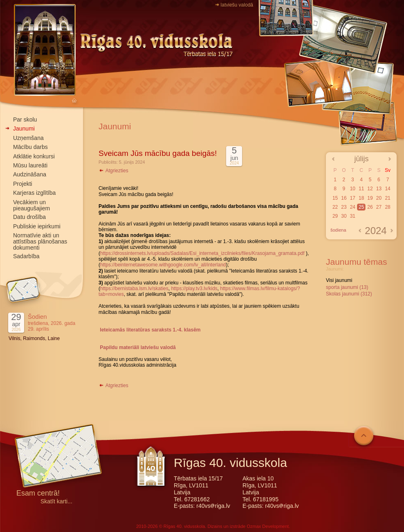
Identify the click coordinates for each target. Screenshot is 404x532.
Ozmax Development (268, 526)
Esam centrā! (38, 494)
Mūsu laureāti (30, 165)
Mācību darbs (30, 147)
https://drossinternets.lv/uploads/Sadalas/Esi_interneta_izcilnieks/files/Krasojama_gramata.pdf (202, 253)
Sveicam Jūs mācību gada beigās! (158, 153)
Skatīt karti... (56, 502)
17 (353, 198)
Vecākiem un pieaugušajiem (31, 205)
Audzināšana (30, 174)
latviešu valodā (237, 5)
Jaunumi (24, 128)
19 (370, 198)
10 (353, 189)
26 (370, 207)
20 (379, 198)
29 (335, 216)
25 (361, 207)
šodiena (338, 230)
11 (361, 189)
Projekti (23, 184)
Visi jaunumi (339, 280)
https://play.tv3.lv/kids (194, 289)
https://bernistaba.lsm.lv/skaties (134, 289)
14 (387, 189)
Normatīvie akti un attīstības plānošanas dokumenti (40, 241)
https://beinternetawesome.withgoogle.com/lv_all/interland (163, 265)
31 (353, 216)
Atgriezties (113, 171)
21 (387, 198)
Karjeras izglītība (34, 193)
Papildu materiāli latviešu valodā (138, 347)
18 (361, 198)
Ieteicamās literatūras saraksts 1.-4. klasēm (150, 330)
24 (353, 207)
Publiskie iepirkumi (37, 226)
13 (379, 189)
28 (387, 207)
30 (344, 216)
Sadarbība (26, 256)
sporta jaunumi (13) (347, 287)
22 (335, 207)
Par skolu (25, 119)
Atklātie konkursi (34, 156)
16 (344, 198)
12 (370, 189)
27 (379, 207)
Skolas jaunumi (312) (349, 294)
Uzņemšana (28, 138)
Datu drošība (29, 217)
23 (344, 207)
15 (335, 198)
